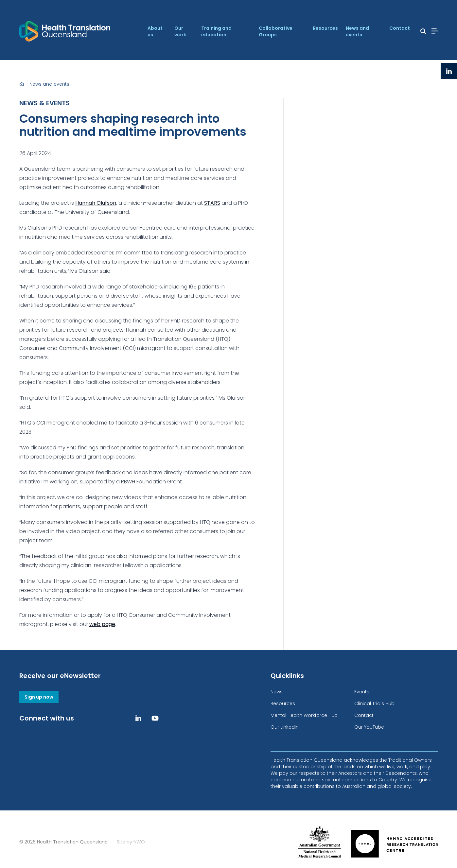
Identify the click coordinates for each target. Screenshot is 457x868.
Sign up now (39, 697)
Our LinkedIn (285, 727)
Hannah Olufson (96, 203)
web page (102, 624)
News (277, 692)
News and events (357, 31)
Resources (325, 28)
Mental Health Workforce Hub (304, 715)
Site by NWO (131, 842)
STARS (212, 203)
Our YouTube (369, 727)
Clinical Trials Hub (374, 703)
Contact (400, 28)
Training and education (216, 31)
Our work (180, 31)
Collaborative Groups (276, 31)
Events (362, 692)
